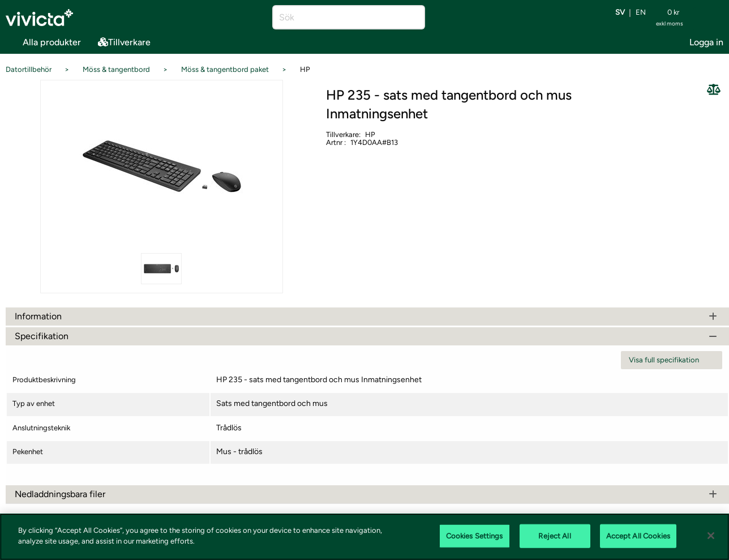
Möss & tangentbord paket (225, 69)
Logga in (706, 42)
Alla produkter (43, 41)
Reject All (554, 536)
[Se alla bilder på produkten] (161, 165)
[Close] (711, 536)
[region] (365, 537)
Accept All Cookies (638, 536)
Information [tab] (367, 316)
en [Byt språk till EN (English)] (641, 13)
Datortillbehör (29, 69)
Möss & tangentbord (116, 69)
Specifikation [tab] (367, 336)
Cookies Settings (475, 536)
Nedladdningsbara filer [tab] (367, 494)
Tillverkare (124, 42)
